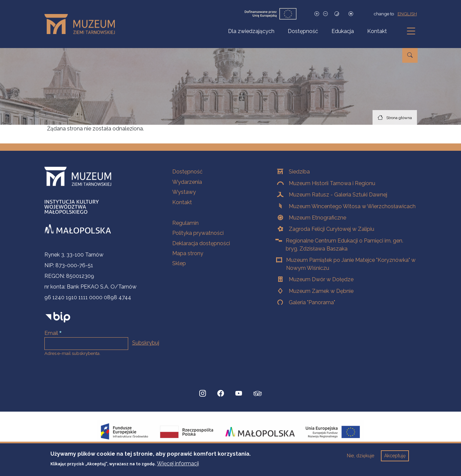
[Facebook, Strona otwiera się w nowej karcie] (221, 394)
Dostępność (303, 31)
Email (51, 333)
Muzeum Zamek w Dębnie (321, 291)
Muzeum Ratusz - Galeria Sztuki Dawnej (338, 195)
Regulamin (185, 223)
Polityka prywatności (198, 233)
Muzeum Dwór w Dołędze (321, 279)
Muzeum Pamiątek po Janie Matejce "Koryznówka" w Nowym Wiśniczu (351, 264)
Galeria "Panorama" (312, 302)
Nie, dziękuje (361, 459)
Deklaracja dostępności (201, 243)
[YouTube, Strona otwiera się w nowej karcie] (239, 394)
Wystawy (184, 192)
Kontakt (377, 31)
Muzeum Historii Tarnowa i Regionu (332, 183)
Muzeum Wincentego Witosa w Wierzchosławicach (352, 206)
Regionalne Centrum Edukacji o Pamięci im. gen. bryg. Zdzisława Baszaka (344, 245)
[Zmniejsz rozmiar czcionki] (325, 14)
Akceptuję (395, 459)
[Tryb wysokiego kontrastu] (337, 14)
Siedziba (299, 172)
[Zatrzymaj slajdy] (351, 14)
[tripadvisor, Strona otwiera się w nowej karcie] (258, 394)
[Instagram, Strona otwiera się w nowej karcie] (203, 394)
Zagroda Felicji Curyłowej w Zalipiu (331, 229)
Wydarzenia (187, 182)
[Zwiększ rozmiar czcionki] (317, 14)
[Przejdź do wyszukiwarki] (410, 55)
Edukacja (343, 31)
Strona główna (399, 118)
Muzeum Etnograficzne (317, 218)
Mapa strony (188, 253)
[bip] (58, 317)
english (407, 14)
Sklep (179, 263)
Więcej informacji (178, 466)
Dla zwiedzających (251, 31)
